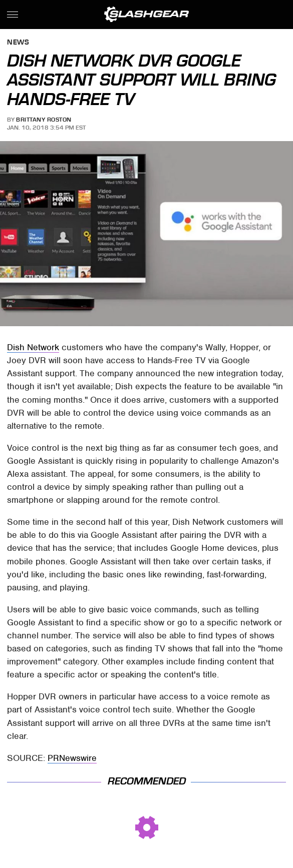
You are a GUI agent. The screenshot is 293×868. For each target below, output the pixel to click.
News (18, 43)
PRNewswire (72, 758)
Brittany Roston (44, 120)
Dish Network (33, 347)
